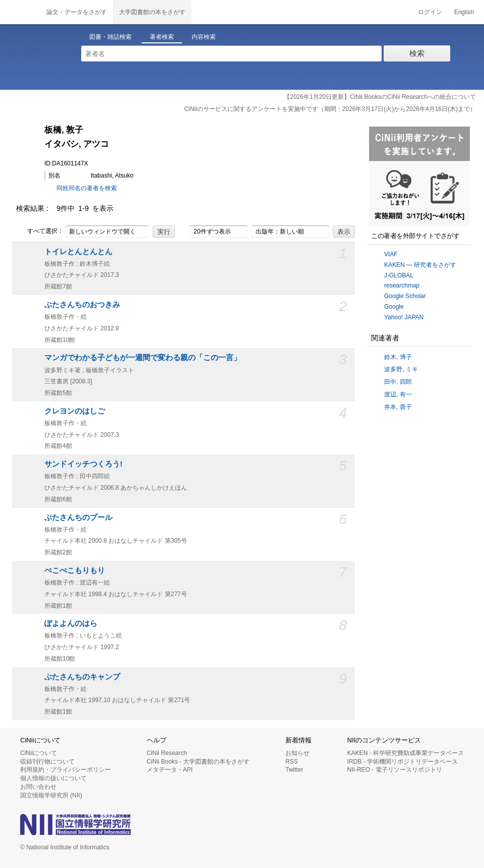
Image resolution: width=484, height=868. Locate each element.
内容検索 (204, 37)
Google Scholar (405, 296)
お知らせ (297, 753)
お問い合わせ (38, 787)
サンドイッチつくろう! (83, 464)
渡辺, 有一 (398, 394)
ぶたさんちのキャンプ (82, 677)
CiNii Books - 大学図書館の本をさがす (198, 762)
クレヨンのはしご (75, 411)
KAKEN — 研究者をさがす (420, 265)
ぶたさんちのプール (78, 517)
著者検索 (162, 37)
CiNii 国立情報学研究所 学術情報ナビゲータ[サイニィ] (20, 12)
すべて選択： (40, 232)
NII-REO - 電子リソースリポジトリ (395, 770)
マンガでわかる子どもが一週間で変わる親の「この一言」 (143, 358)
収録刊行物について (47, 762)
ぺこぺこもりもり (75, 570)
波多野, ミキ (401, 369)
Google (394, 307)
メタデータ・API (170, 770)
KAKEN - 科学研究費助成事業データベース (406, 753)
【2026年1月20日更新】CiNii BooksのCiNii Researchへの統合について (380, 97)
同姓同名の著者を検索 (87, 188)
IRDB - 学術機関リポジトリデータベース (403, 762)
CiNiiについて (39, 753)
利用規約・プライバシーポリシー (66, 770)
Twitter (294, 770)
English (464, 12)
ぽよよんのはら (71, 623)
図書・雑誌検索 (110, 37)
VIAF (391, 254)
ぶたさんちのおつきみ (82, 305)
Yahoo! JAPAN (404, 317)
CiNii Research (167, 753)
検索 (417, 53)
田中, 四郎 (398, 382)
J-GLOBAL (399, 275)
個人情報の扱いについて (53, 778)
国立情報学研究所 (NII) (51, 795)
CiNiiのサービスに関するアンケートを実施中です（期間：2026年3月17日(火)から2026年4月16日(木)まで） (330, 109)
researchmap (402, 285)
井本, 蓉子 (398, 407)
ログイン (430, 12)
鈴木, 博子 (398, 357)
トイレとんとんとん (78, 252)
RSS (292, 762)
